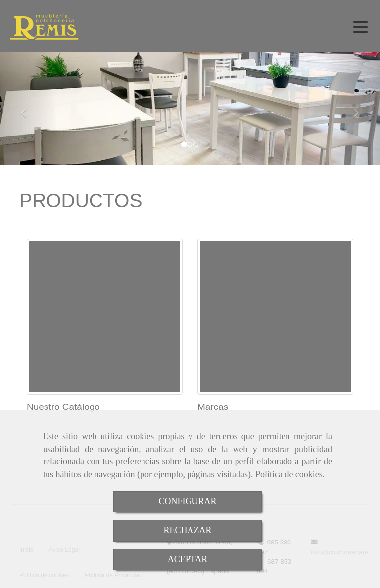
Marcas (213, 407)
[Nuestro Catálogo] (105, 317)
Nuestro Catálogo (63, 407)
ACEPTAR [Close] (188, 559)
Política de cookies (289, 474)
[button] (28, 108)
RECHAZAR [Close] (187, 530)
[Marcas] (275, 317)
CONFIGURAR (187, 501)
